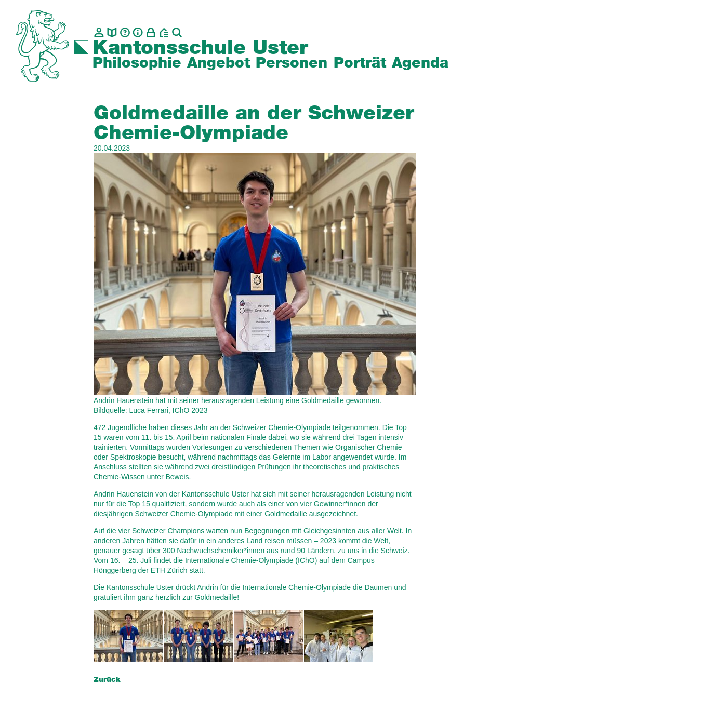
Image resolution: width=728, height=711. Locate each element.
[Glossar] (125, 32)
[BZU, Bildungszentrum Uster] (164, 32)
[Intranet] (151, 32)
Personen (292, 63)
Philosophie (137, 63)
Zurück (107, 680)
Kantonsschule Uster (200, 48)
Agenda (420, 63)
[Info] (138, 32)
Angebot (219, 63)
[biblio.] (112, 32)
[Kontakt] (99, 32)
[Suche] (177, 32)
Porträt (360, 63)
